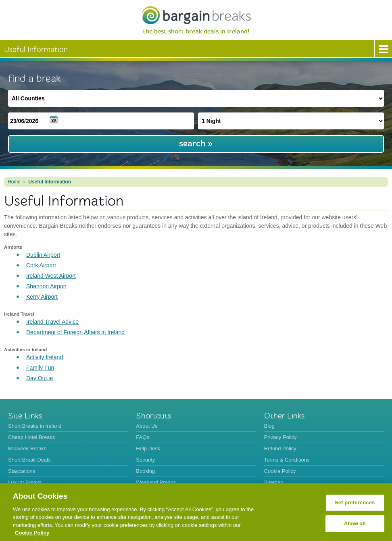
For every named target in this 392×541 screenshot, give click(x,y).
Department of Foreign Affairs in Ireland (75, 332)
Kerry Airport (42, 297)
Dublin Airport (43, 255)
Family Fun (40, 368)
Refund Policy (280, 448)
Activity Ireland (45, 357)
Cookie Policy (280, 471)
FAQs (143, 437)
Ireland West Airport (51, 276)
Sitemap (274, 482)
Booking (145, 471)
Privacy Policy (280, 437)
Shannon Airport (46, 286)
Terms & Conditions (287, 460)
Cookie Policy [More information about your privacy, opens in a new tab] (32, 533)
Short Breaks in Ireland (35, 426)
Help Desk (148, 448)
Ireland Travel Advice (52, 322)
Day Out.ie (40, 378)
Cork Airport (41, 265)
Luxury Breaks (25, 482)
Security (145, 460)
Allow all (355, 523)
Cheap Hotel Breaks (31, 437)
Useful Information (50, 182)
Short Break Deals (29, 460)
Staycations (22, 471)
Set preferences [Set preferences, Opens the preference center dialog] (355, 503)
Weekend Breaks (156, 482)
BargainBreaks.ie (196, 15)
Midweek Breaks (27, 448)
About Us (147, 426)
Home (14, 182)
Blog (269, 426)
